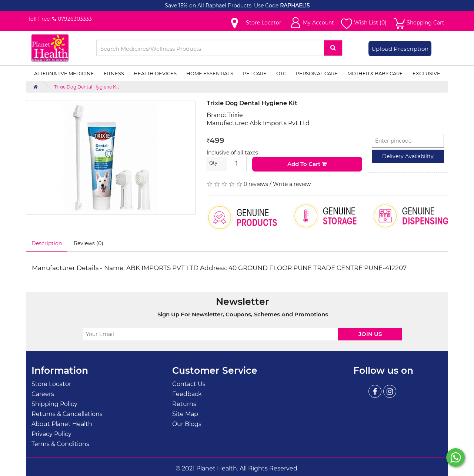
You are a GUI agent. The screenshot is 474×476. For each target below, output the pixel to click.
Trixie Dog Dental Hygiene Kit (87, 87)
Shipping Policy (54, 404)
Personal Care (317, 73)
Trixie (235, 115)
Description (47, 243)
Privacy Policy (51, 434)
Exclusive (426, 73)
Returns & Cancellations (67, 414)
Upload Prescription (400, 49)
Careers (43, 394)
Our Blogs (187, 424)
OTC (281, 73)
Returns (184, 404)
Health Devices (155, 73)
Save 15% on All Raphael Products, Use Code (222, 6)
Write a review (292, 184)
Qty (213, 163)
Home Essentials (210, 73)
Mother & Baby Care (375, 73)
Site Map (185, 414)
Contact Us (189, 384)
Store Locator (51, 384)
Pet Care (255, 73)
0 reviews (256, 184)
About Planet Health (62, 424)
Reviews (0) (89, 243)
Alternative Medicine (64, 73)
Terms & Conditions (60, 444)
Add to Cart (307, 164)
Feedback (187, 394)
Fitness (114, 73)
